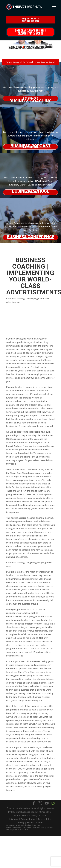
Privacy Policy (28, 819)
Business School (31, 191)
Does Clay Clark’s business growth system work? (30, 32)
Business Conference (31, 237)
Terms (30, 822)
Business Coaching (31, 100)
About (40, 822)
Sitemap (14, 819)
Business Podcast (31, 146)
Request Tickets (31, 20)
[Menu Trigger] (54, 6)
